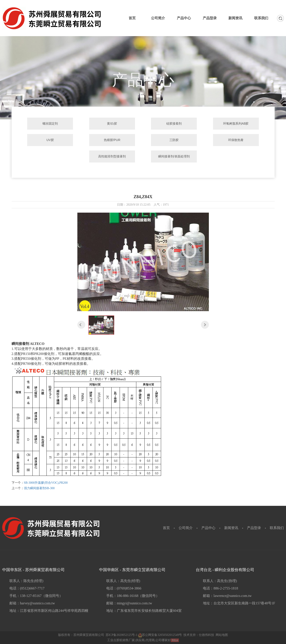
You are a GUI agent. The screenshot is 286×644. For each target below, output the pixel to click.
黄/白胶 (113, 124)
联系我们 (277, 528)
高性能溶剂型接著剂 (113, 156)
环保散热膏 (233, 140)
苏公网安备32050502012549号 (160, 635)
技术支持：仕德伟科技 (199, 635)
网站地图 (222, 635)
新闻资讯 (231, 528)
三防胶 (173, 140)
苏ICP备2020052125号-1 (122, 635)
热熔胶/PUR (113, 140)
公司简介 (186, 528)
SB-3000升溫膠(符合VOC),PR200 (46, 483)
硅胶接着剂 (173, 124)
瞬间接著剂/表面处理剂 (173, 156)
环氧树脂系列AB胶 (234, 124)
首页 (166, 528)
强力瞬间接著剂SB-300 (39, 488)
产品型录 (254, 528)
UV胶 (52, 140)
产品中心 (208, 528)
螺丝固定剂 (53, 124)
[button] (81, 325)
